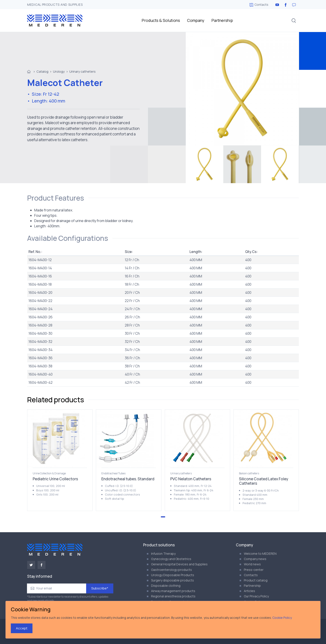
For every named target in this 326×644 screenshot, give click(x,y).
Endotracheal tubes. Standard (128, 479)
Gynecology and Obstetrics (171, 559)
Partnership (222, 20)
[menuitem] (205, 164)
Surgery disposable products (172, 580)
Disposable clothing (166, 586)
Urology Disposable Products (173, 575)
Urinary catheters (82, 71)
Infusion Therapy (163, 554)
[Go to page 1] (163, 517)
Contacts (259, 5)
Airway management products (173, 591)
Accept (22, 628)
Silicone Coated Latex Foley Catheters (264, 481)
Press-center (254, 570)
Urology (59, 71)
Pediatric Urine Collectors (55, 479)
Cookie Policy (282, 618)
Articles (249, 591)
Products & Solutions (161, 20)
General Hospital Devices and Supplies (179, 564)
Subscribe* (100, 588)
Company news (255, 559)
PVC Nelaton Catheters (191, 479)
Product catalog (256, 580)
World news (252, 564)
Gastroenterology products (172, 570)
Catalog (42, 71)
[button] (294, 21)
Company (196, 20)
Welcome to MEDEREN (260, 554)
